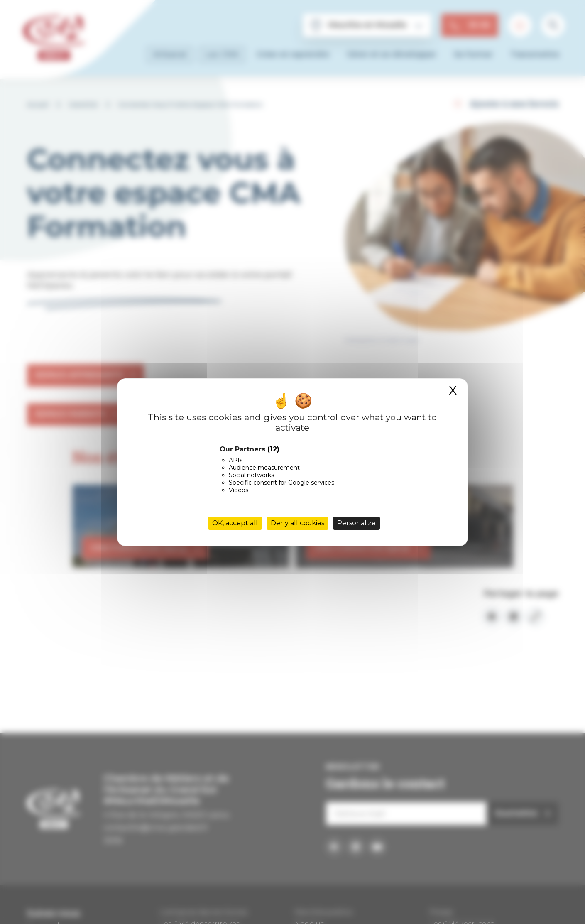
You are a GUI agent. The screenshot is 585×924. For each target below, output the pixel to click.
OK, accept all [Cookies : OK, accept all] (235, 523)
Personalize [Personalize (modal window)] (356, 523)
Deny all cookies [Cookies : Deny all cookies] (297, 523)
